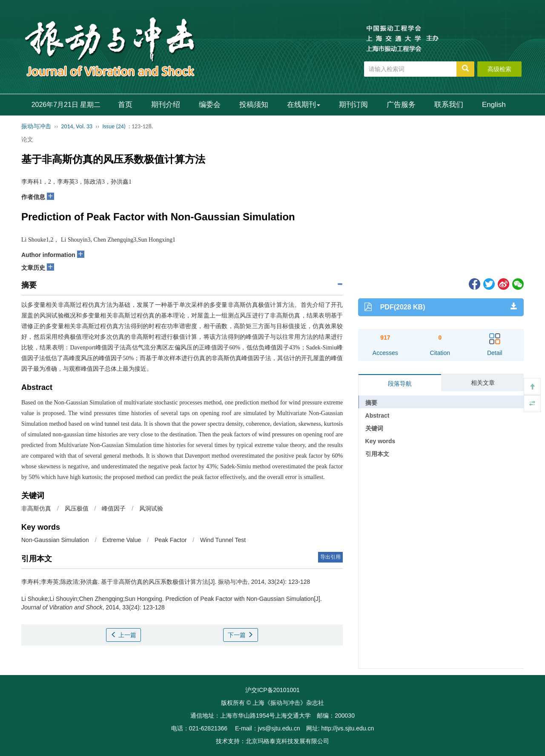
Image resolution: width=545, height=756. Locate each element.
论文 (27, 139)
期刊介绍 (166, 105)
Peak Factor (171, 540)
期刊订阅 (353, 105)
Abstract (377, 416)
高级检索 (499, 69)
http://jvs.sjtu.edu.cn (347, 728)
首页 (125, 105)
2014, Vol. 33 (77, 126)
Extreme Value (122, 540)
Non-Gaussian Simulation (55, 540)
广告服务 (401, 105)
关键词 (374, 428)
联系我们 (449, 105)
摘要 (371, 403)
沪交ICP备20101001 (272, 690)
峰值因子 (114, 508)
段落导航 (400, 384)
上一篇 (123, 635)
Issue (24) (114, 126)
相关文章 (483, 383)
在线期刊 (304, 105)
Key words (380, 441)
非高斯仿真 (36, 508)
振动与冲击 (36, 126)
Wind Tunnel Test (223, 540)
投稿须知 (254, 105)
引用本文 (377, 454)
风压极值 (77, 508)
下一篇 (241, 635)
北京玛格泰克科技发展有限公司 (287, 741)
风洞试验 (151, 508)
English (494, 105)
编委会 (210, 105)
